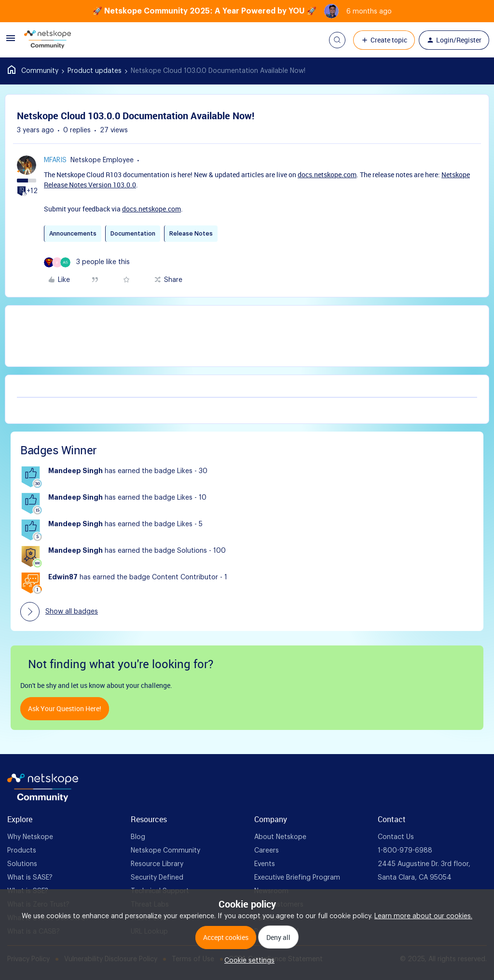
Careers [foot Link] (267, 851)
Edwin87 (63, 577)
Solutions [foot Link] (22, 864)
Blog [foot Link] (138, 837)
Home (33, 71)
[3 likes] (87, 262)
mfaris (55, 160)
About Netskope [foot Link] (280, 837)
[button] (11, 42)
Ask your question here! (65, 708)
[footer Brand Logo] (43, 800)
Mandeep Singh (75, 471)
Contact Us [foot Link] (396, 837)
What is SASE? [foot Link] (30, 878)
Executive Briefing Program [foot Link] (297, 878)
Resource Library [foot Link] (157, 864)
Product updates (95, 71)
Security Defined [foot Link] (157, 878)
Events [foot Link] (265, 864)
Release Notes (191, 234)
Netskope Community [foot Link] (165, 851)
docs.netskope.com (327, 175)
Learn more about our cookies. (423, 916)
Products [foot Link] (22, 851)
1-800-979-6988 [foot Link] (405, 851)
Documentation (133, 234)
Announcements (73, 234)
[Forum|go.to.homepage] (48, 40)
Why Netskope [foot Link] (30, 837)
